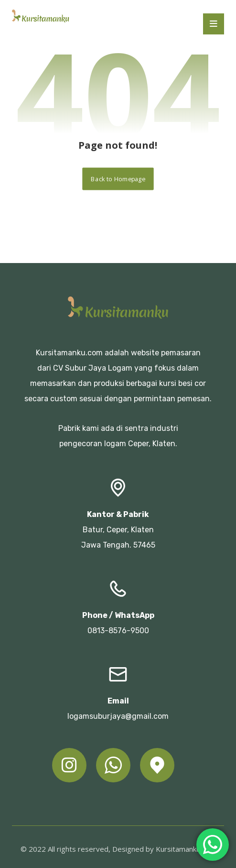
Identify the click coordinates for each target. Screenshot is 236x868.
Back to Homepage (118, 179)
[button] (214, 24)
